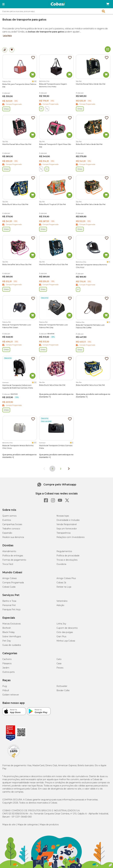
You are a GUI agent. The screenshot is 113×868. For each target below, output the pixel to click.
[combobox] (56, 11)
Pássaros (7, 663)
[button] (3, 4)
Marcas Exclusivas (11, 624)
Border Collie (63, 690)
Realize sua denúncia (13, 537)
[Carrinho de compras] (108, 4)
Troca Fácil (8, 564)
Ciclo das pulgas (65, 632)
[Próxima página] (69, 469)
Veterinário (62, 601)
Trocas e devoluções (67, 560)
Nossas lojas (63, 516)
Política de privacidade (68, 556)
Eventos (7, 520)
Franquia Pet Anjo (11, 610)
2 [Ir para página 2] (61, 469)
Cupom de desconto (67, 628)
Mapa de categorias (28, 825)
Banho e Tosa (9, 601)
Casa (59, 663)
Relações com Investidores (70, 537)
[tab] (5, 50)
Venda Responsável (67, 524)
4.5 (35, 81)
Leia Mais (7, 36)
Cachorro (7, 659)
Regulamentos (64, 551)
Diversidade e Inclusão (68, 520)
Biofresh (7, 628)
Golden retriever (11, 695)
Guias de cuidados (12, 645)
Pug (5, 686)
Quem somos (9, 516)
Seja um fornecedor (67, 529)
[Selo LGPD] (14, 758)
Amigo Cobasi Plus (66, 578)
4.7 (35, 443)
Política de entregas (13, 556)
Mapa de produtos (49, 825)
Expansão (7, 533)
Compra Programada (13, 583)
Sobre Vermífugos (12, 636)
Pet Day (7, 641)
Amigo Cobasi (9, 578)
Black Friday (9, 632)
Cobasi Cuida (9, 587)
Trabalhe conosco (11, 529)
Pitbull (6, 690)
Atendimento (9, 551)
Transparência (63, 533)
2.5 (35, 382)
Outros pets (8, 672)
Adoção (60, 605)
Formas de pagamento (14, 560)
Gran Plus (61, 636)
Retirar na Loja (64, 587)
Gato (59, 659)
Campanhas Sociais (12, 524)
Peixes (60, 668)
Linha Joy (61, 624)
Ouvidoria (61, 564)
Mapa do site (9, 825)
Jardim (6, 668)
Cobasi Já (61, 583)
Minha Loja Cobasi (66, 641)
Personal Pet (9, 605)
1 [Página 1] (52, 469)
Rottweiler (62, 686)
